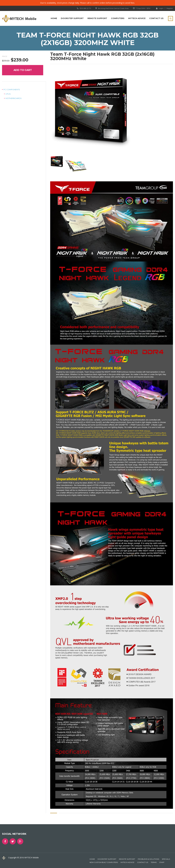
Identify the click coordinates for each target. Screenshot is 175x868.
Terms (154, 862)
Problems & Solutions (148, 859)
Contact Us (156, 18)
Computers (118, 18)
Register (170, 8)
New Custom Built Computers (104, 862)
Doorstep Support (72, 18)
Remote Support (97, 18)
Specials (166, 859)
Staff (162, 862)
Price (5, 56)
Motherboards (14, 98)
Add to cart (23, 70)
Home (54, 18)
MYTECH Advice (137, 18)
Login (160, 8)
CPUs (8, 94)
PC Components (12, 90)
